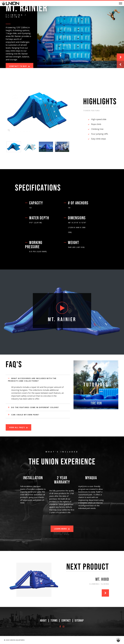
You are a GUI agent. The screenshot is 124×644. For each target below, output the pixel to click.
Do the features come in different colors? (33, 407)
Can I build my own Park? (24, 415)
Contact (66, 621)
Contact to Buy (18, 66)
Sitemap (79, 621)
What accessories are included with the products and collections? (32, 380)
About (43, 621)
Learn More (60, 529)
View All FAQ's (17, 427)
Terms (54, 621)
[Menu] (121, 3)
